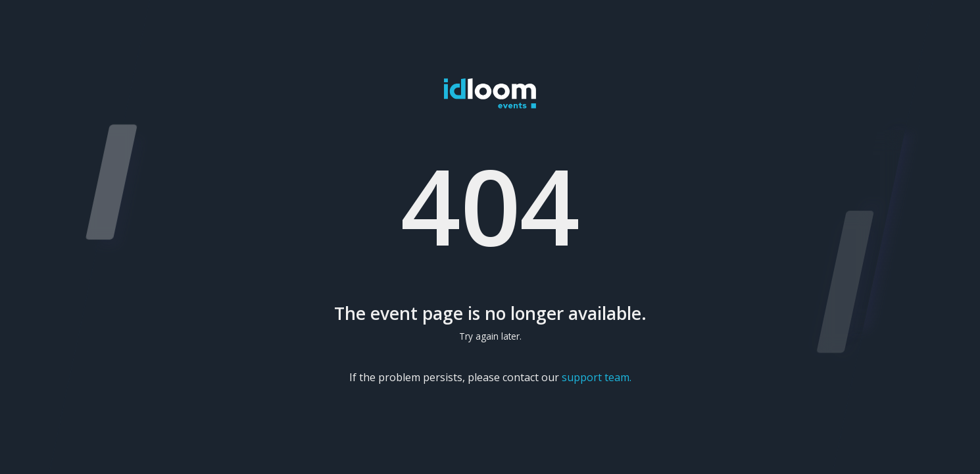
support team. (597, 377)
